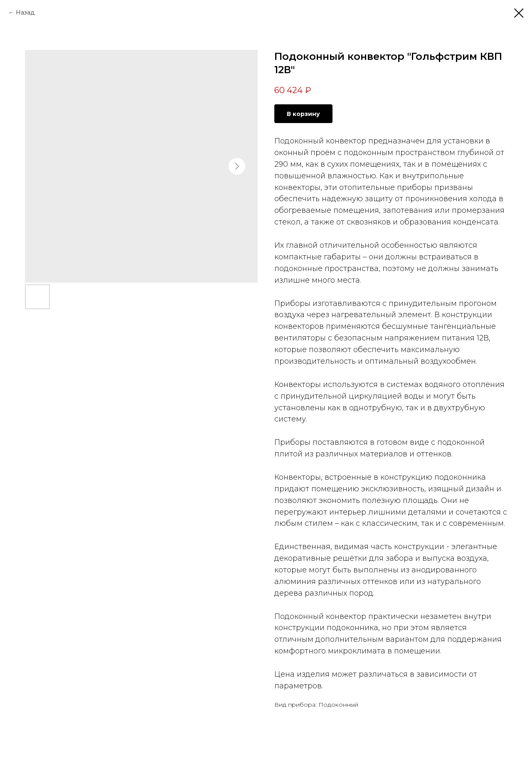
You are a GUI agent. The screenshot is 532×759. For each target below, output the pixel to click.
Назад (25, 12)
